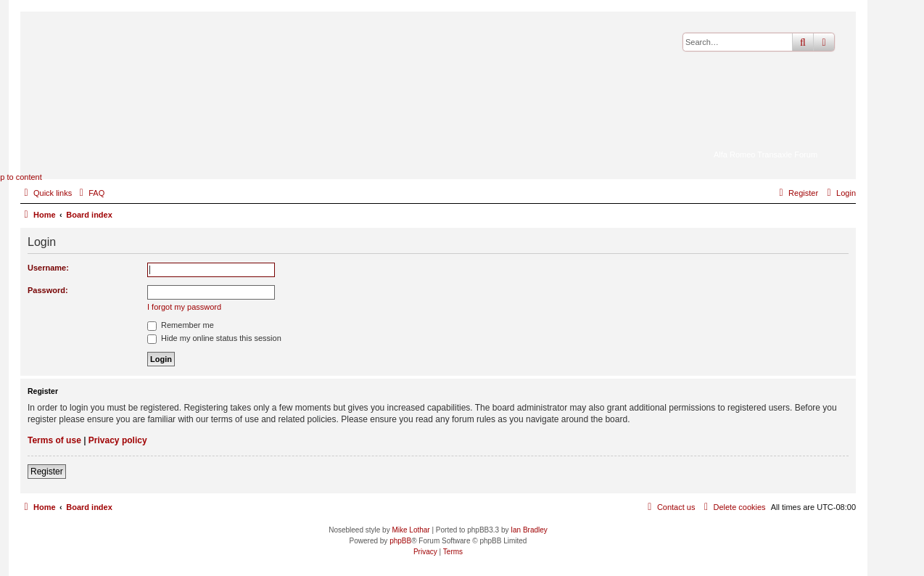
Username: (48, 268)
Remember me (181, 325)
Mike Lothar (411, 530)
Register (47, 472)
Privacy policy (118, 440)
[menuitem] (90, 193)
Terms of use (54, 440)
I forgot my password (184, 307)
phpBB (400, 541)
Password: (48, 290)
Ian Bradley (529, 530)
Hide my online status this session (214, 338)
